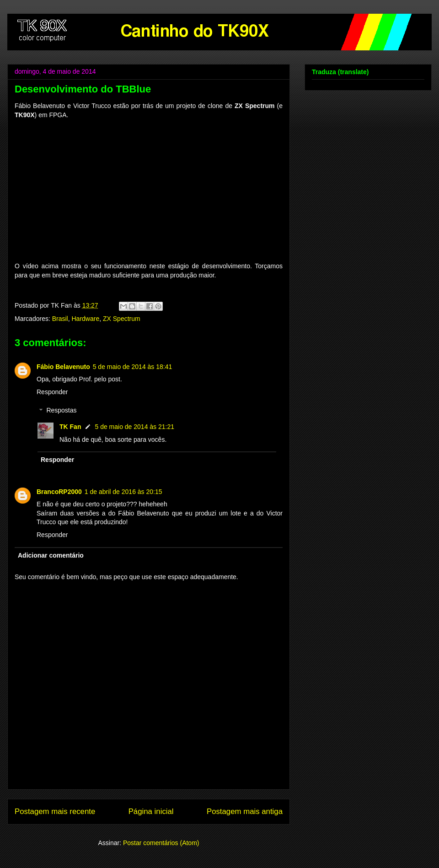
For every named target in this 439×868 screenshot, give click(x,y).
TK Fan (70, 427)
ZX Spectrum (122, 319)
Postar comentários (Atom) (161, 843)
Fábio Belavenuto (63, 367)
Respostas (61, 411)
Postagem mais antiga (245, 811)
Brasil (60, 319)
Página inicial (151, 811)
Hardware (86, 319)
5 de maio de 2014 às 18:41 (133, 367)
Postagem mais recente (55, 811)
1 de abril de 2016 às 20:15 (123, 492)
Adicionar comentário (51, 555)
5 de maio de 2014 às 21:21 (134, 427)
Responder (52, 392)
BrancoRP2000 (59, 492)
